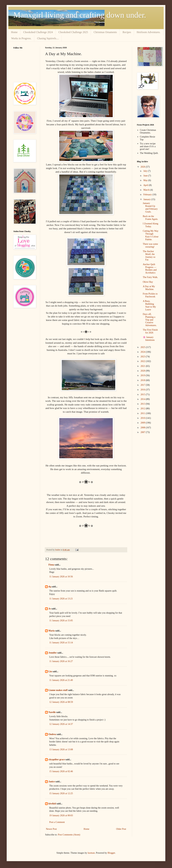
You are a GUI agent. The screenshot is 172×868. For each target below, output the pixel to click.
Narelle (52, 712)
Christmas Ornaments (105, 32)
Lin (50, 671)
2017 (143, 385)
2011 (143, 413)
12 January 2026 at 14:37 (61, 724)
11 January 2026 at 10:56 (61, 577)
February (148, 195)
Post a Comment (57, 822)
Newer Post (51, 829)
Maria (52, 631)
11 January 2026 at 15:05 (61, 621)
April (146, 185)
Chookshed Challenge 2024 (38, 32)
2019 (143, 375)
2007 (143, 432)
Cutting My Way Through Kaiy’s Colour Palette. (151, 235)
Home (14, 32)
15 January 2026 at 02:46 (61, 771)
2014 (143, 399)
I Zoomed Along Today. (151, 225)
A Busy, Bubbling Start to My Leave (149, 305)
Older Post (121, 829)
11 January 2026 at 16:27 (61, 661)
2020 (143, 371)
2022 (143, 361)
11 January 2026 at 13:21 (61, 599)
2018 (143, 380)
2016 (143, 390)
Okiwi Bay (148, 282)
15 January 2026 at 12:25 (61, 793)
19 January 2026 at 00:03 (61, 815)
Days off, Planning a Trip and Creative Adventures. (150, 320)
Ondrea (52, 734)
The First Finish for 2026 (150, 331)
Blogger (111, 853)
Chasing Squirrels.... (48, 38)
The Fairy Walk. (150, 277)
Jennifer (53, 653)
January (147, 199)
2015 (143, 394)
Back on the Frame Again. (150, 218)
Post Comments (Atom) (69, 835)
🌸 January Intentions (149, 339)
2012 (143, 409)
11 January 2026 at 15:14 (61, 643)
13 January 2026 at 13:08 (61, 749)
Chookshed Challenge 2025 (73, 32)
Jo (50, 609)
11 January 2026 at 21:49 (61, 680)
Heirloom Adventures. (149, 32)
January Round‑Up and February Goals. (150, 207)
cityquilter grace (57, 759)
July (146, 171)
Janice (52, 782)
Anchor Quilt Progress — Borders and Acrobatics (150, 269)
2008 (143, 428)
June (146, 176)
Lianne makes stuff (58, 690)
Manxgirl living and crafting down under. (80, 15)
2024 (143, 352)
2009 (143, 423)
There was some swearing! (150, 245)
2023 (143, 357)
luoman (91, 853)
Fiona (51, 565)
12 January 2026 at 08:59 (61, 702)
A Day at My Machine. (149, 288)
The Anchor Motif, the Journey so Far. (149, 256)
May (146, 180)
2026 (143, 167)
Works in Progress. (21, 38)
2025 (143, 347)
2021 (143, 366)
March (147, 190)
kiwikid (52, 804)
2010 (143, 418)
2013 (143, 404)
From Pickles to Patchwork (150, 295)
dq (50, 587)
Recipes (127, 32)
